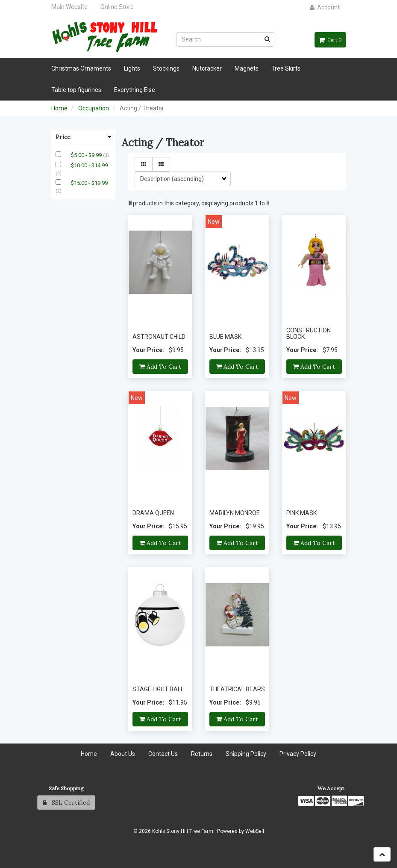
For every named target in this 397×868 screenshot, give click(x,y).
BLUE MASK (225, 337)
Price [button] (83, 137)
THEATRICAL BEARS (237, 689)
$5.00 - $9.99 (87, 155)
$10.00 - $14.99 (89, 165)
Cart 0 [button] (330, 40)
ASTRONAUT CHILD (159, 337)
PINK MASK (301, 513)
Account (325, 7)
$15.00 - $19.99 (89, 183)
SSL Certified (66, 803)
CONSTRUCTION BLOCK (309, 333)
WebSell (255, 831)
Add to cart (160, 367)
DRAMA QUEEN (153, 513)
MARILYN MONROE (235, 513)
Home (59, 108)
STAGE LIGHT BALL (158, 689)
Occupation (94, 108)
